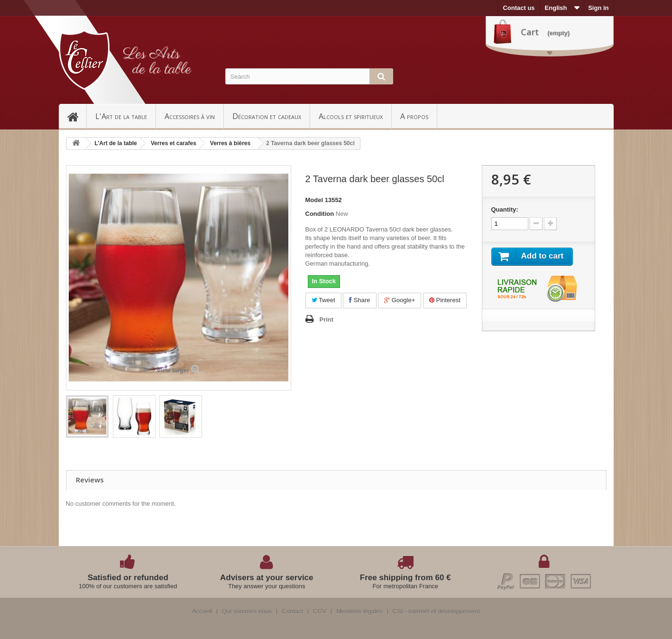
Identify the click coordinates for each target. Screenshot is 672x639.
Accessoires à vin (190, 116)
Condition (320, 214)
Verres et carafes (174, 143)
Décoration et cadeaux (267, 116)
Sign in (598, 8)
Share (359, 300)
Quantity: (505, 209)
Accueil (77, 116)
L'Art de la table (121, 116)
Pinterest (445, 300)
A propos (414, 116)
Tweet (323, 300)
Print (327, 319)
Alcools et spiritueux (351, 116)
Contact (292, 611)
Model (314, 200)
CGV (320, 611)
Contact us (519, 8)
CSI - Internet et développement (436, 611)
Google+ (400, 300)
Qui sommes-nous (247, 611)
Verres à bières (230, 143)
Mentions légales (359, 611)
